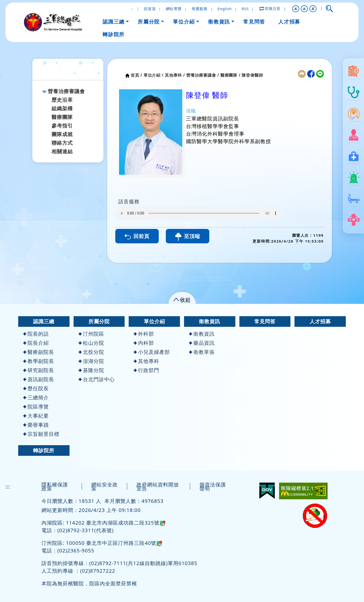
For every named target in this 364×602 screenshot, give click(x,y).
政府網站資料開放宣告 (158, 487)
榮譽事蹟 (36, 425)
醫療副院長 (39, 352)
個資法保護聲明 (213, 487)
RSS (245, 9)
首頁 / (136, 75)
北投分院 (91, 352)
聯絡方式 (62, 143)
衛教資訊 (210, 321)
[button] (296, 9)
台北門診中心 (97, 379)
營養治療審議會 (66, 91)
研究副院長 (39, 370)
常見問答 (265, 321)
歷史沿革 (62, 100)
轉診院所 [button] (113, 34)
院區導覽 (36, 407)
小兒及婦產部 (152, 352)
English (224, 9)
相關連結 (62, 151)
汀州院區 (91, 334)
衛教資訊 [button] (219, 22)
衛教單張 (202, 352)
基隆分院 (91, 370)
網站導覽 (174, 9)
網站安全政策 (105, 487)
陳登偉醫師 (252, 75)
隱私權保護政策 (55, 487)
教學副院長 (39, 361)
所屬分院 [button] (149, 22)
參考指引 (62, 126)
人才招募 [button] (289, 22)
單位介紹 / (154, 75)
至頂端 (188, 237)
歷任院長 (36, 388)
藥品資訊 (202, 343)
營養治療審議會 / (203, 75)
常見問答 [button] (254, 22)
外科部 (144, 334)
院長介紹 (36, 343)
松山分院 (91, 343)
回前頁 (137, 236)
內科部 (144, 343)
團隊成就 (62, 134)
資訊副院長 (39, 379)
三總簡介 (36, 397)
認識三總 (44, 321)
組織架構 (62, 108)
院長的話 (36, 334)
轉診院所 (44, 450)
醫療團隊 (62, 117)
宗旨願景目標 (41, 434)
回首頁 (150, 9)
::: (31, 62)
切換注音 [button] (270, 8)
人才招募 (320, 321)
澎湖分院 (91, 361)
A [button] (304, 9)
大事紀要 (36, 416)
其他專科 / (175, 75)
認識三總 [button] (113, 22)
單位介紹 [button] (184, 22)
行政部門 (146, 370)
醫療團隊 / (231, 75)
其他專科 (146, 361)
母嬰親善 (200, 9)
